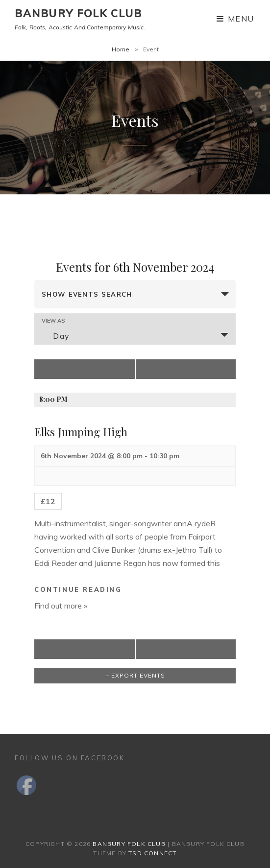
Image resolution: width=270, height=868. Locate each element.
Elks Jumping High (81, 432)
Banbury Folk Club (78, 13)
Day (56, 336)
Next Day (206, 369)
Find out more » (61, 606)
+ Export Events (135, 675)
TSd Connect (152, 853)
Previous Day (70, 369)
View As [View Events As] (53, 321)
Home (121, 49)
